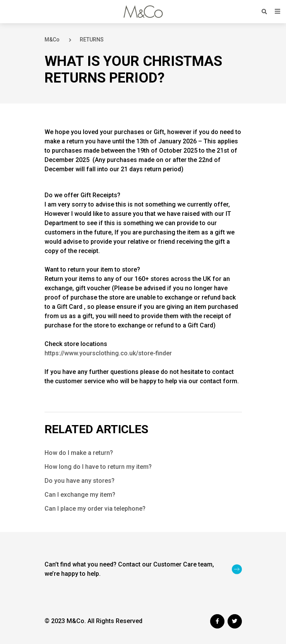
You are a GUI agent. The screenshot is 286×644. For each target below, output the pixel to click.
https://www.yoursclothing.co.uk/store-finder (108, 353)
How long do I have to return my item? (98, 467)
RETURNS (92, 40)
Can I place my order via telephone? (95, 509)
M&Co (52, 40)
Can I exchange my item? (80, 495)
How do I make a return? (79, 453)
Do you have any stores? (80, 481)
